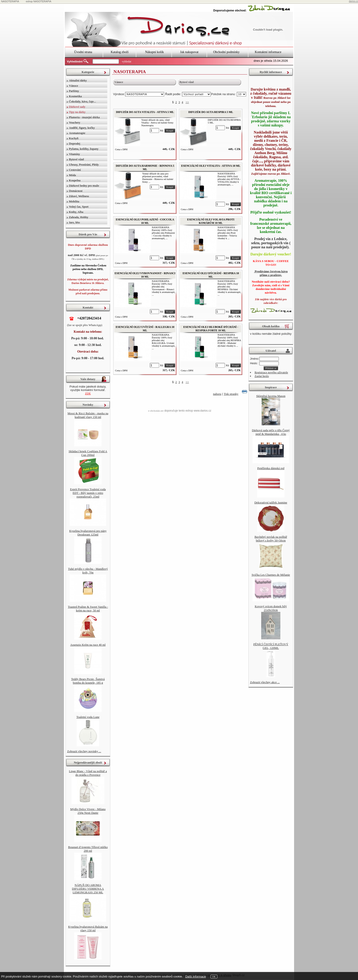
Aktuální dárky (78, 80)
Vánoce (119, 82)
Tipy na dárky (77, 112)
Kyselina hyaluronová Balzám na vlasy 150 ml (88, 928)
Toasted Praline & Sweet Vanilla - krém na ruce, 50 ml (88, 609)
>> (187, 102)
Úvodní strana (83, 52)
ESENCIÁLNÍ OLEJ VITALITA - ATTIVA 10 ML (211, 166)
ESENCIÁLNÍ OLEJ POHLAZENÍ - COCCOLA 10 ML (145, 221)
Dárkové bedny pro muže (84, 186)
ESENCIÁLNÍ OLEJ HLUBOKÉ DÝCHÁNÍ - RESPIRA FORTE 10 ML (211, 329)
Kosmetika (75, 96)
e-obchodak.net (156, 411)
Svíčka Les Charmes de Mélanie (271, 575)
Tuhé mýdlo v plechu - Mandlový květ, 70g (88, 571)
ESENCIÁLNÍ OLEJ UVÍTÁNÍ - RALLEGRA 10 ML (145, 329)
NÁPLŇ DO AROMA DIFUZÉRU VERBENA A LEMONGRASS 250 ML (88, 889)
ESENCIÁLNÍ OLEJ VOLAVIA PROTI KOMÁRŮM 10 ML (211, 221)
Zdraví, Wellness (79, 196)
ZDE (88, 393)
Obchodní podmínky (226, 52)
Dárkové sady (77, 107)
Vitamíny (74, 154)
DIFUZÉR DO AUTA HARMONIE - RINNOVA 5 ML (145, 167)
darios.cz (353, 1)
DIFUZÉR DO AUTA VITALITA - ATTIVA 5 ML (145, 112)
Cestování (75, 170)
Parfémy (74, 91)
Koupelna (75, 180)
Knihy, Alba (76, 212)
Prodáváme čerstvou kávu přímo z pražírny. (271, 273)
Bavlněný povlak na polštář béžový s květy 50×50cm (271, 539)
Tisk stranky (231, 394)
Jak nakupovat (189, 52)
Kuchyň (74, 138)
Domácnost (76, 191)
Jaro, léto (74, 222)
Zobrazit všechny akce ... (265, 682)
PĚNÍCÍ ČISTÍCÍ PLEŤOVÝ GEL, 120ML (271, 646)
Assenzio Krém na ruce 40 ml (88, 645)
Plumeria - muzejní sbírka (84, 117)
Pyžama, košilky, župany (84, 149)
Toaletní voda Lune (88, 717)
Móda (72, 175)
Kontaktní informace (268, 52)
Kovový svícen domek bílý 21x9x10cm (271, 608)
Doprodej (75, 143)
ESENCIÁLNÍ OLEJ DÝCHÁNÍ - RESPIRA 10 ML (211, 275)
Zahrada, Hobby (79, 217)
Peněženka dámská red (271, 468)
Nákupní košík (154, 52)
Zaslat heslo (262, 376)
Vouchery (75, 122)
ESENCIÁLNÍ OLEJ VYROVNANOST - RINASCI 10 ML (145, 275)
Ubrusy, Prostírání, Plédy (84, 165)
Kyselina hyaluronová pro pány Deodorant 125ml (88, 533)
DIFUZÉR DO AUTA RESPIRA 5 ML (211, 112)
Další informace (195, 976)
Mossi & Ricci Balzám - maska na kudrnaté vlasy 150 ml (88, 415)
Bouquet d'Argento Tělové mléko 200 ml (88, 849)
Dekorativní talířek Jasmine (271, 502)
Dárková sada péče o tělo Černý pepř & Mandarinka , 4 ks (271, 432)
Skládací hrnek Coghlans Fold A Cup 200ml (88, 453)
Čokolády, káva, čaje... (82, 101)
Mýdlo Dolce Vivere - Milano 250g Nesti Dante (88, 811)
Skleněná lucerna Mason (271, 396)
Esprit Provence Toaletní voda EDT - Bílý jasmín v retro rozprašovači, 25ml (88, 493)
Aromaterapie (77, 133)
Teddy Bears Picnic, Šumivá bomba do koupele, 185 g (88, 681)
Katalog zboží (120, 52)
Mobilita (74, 201)
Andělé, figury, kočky (82, 128)
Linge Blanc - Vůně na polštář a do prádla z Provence (88, 773)
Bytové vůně (187, 82)
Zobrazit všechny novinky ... (84, 751)
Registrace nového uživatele (271, 372)
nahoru (217, 394)
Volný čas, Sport (79, 207)
